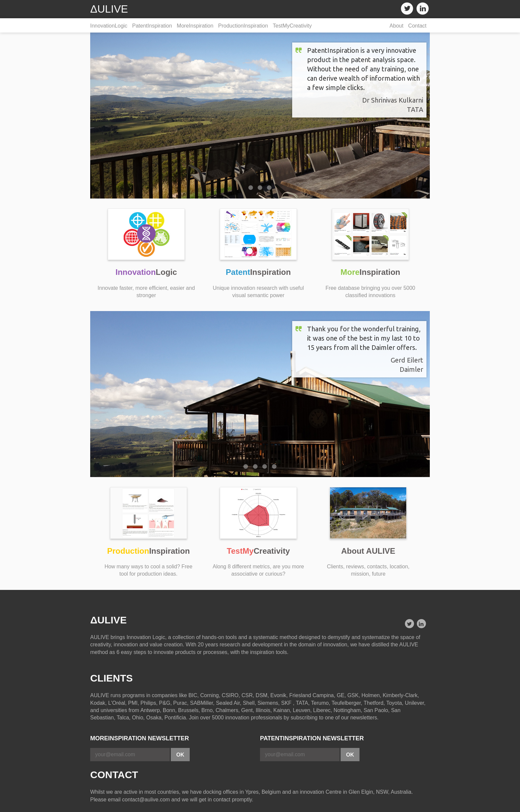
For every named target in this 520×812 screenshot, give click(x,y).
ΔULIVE (109, 9)
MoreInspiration (195, 26)
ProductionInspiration (243, 26)
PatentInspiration (152, 26)
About (397, 26)
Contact (417, 26)
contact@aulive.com (146, 800)
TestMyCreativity (292, 26)
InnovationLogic (109, 26)
